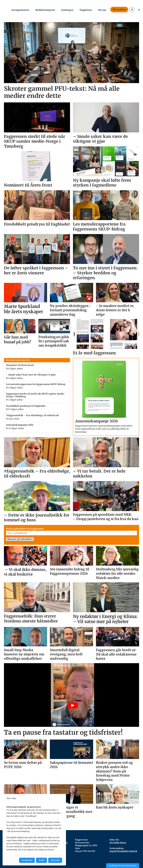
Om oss (102, 10)
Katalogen (67, 10)
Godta (41, 860)
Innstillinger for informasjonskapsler (123, 866)
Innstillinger (27, 860)
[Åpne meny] (139, 10)
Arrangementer (20, 10)
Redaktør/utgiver (45, 10)
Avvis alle (55, 860)
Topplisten (86, 10)
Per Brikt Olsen (118, 843)
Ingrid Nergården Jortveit (123, 851)
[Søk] (132, 10)
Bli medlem (119, 10)
